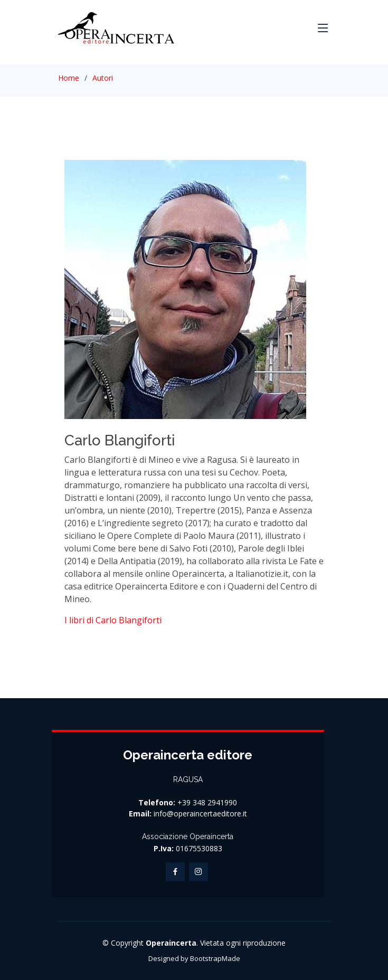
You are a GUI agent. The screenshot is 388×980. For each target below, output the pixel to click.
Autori (103, 78)
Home (69, 78)
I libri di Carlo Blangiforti (113, 620)
